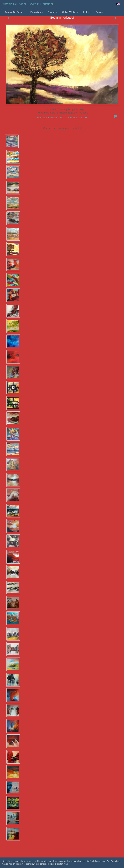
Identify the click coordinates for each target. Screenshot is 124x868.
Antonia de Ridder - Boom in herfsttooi (28, 4)
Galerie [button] (53, 12)
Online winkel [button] (70, 12)
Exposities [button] (37, 12)
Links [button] (87, 12)
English (118, 4)
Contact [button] (101, 12)
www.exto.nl (31, 861)
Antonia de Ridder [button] (15, 12)
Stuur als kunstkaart (62, 118)
